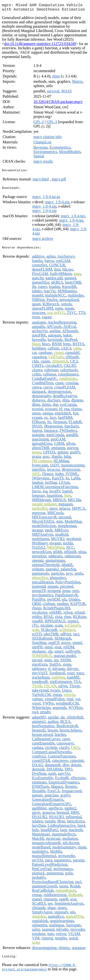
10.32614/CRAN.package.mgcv (58, 104)
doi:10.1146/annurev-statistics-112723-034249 (40, 46)
